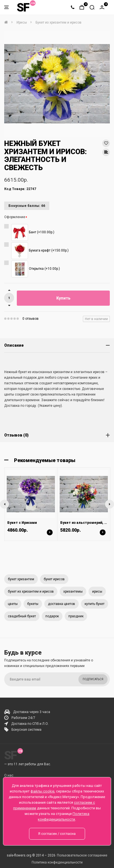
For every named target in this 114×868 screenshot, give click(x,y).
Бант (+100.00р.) (33, 232)
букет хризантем (21, 579)
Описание (14, 345)
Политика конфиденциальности (57, 862)
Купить (63, 298)
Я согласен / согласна (57, 834)
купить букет (95, 604)
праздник (76, 616)
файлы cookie (42, 791)
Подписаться (93, 679)
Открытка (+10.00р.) (36, 269)
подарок (52, 616)
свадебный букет (22, 616)
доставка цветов (61, 604)
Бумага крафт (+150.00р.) (40, 251)
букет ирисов (54, 579)
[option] (57, 84)
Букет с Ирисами (22, 523)
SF (23, 7)
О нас (9, 775)
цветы (13, 604)
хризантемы (73, 591)
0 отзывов (31, 319)
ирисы (97, 591)
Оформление (15, 217)
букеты (33, 604)
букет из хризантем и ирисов (31, 591)
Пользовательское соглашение (82, 855)
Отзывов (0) (16, 435)
